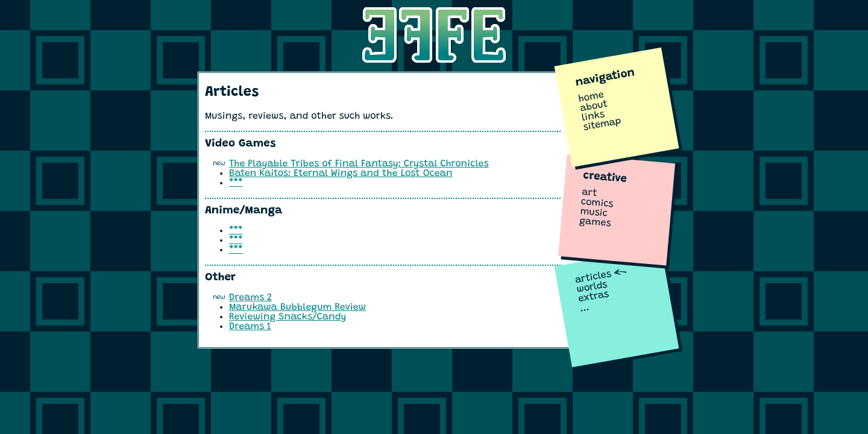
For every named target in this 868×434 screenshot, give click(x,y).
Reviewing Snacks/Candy (288, 317)
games (595, 222)
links (593, 116)
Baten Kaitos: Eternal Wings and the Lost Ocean (341, 174)
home (591, 97)
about (594, 106)
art (590, 193)
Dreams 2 (250, 298)
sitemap (602, 124)
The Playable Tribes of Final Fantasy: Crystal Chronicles (359, 164)
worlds (592, 287)
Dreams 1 (250, 327)
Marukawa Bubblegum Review (297, 307)
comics (597, 203)
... (585, 308)
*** (236, 183)
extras (593, 297)
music (594, 212)
